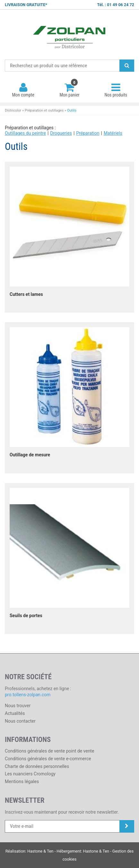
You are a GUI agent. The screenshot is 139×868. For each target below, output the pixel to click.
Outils (72, 110)
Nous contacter (20, 721)
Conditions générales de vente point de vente (49, 751)
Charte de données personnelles (37, 766)
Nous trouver (18, 706)
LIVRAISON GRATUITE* (26, 5)
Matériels (113, 133)
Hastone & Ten (40, 851)
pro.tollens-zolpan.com (28, 695)
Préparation (88, 133)
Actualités (15, 713)
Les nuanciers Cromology (30, 774)
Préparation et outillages (44, 110)
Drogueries (61, 133)
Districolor (69, 35)
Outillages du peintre (25, 133)
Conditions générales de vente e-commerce (48, 759)
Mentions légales (22, 781)
